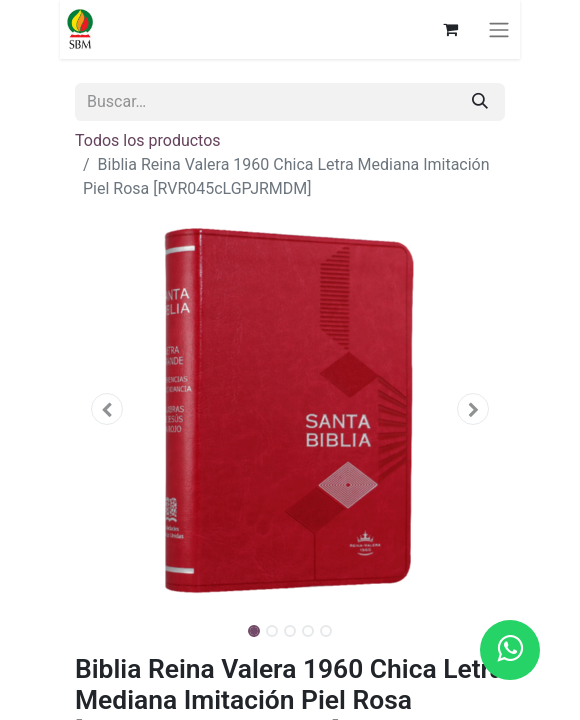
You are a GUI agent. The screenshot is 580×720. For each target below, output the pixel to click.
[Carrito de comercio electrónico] (450, 29)
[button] (107, 409)
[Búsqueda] (480, 102)
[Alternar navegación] (499, 29)
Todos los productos (148, 140)
